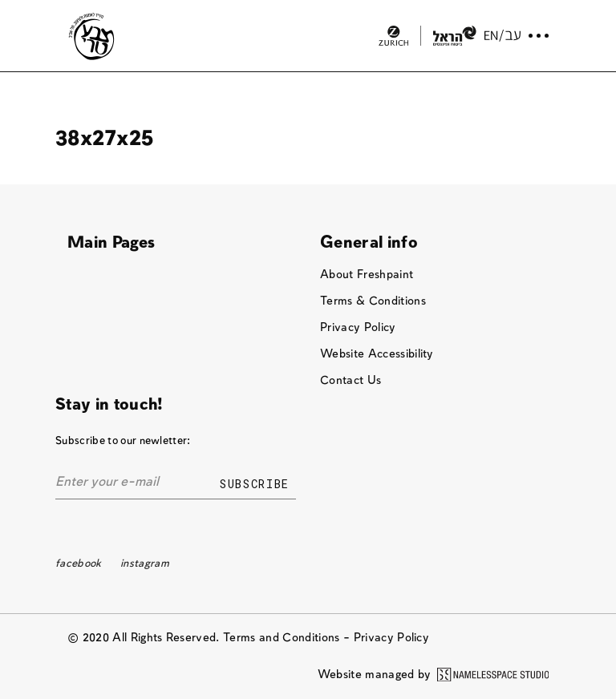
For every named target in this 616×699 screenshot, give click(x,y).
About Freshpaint (367, 275)
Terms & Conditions (373, 301)
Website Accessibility (377, 354)
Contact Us (351, 380)
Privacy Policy (358, 327)
